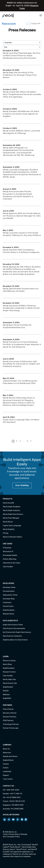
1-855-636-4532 (12, 790)
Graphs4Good (8, 760)
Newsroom (9, 24)
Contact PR (36, 24)
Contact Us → (9, 786)
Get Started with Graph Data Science (17, 632)
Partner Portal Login (11, 728)
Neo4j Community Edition (12, 537)
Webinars (6, 695)
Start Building (22, 485)
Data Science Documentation (14, 628)
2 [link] (17, 441)
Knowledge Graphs (10, 555)
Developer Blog (9, 599)
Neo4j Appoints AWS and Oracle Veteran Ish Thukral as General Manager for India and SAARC (22, 216)
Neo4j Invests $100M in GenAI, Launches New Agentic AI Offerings (21, 132)
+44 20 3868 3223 (13, 797)
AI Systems (7, 548)
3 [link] (20, 441)
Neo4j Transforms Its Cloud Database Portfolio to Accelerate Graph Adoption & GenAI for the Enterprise (22, 344)
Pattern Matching (10, 559)
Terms (5, 834)
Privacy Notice (14, 834)
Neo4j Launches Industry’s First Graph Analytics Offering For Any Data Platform (22, 234)
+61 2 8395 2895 (17, 809)
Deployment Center (10, 595)
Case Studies (8, 567)
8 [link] (27, 441)
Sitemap (24, 834)
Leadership (7, 771)
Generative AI (8, 551)
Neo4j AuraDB (8, 503)
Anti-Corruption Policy (11, 837)
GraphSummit (8, 687)
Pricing (6, 533)
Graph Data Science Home (13, 625)
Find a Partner (8, 709)
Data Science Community (12, 636)
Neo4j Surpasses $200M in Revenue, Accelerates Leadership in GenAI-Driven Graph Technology (21, 308)
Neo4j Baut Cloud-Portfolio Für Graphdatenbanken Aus (17, 326)
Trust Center (8, 779)
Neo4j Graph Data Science (13, 514)
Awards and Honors (10, 756)
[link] (31, 441)
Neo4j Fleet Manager (11, 518)
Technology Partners (11, 724)
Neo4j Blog (7, 664)
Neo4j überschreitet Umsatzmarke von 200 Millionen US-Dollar (21, 290)
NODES (6, 691)
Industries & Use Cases (11, 563)
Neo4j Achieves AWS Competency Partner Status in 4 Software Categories (21, 251)
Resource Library (9, 661)
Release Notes (8, 614)
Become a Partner (10, 713)
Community (7, 602)
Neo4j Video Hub (9, 679)
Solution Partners (10, 717)
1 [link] (13, 441)
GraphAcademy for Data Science (15, 640)
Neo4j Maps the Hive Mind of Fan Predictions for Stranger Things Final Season (20, 75)
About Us (6, 749)
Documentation (9, 591)
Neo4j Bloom (8, 522)
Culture (6, 768)
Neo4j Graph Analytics (11, 510)
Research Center (9, 672)
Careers (6, 764)
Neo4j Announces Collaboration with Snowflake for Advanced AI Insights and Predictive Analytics (21, 364)
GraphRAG (7, 698)
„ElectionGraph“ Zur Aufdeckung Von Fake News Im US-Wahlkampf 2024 (20, 382)
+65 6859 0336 (17, 805)
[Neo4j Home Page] (8, 16)
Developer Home (9, 587)
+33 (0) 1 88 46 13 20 (17, 801)
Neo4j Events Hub (10, 683)
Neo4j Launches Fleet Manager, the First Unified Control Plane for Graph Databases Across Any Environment (22, 56)
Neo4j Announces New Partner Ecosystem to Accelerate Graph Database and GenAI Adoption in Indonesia (18, 195)
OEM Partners (8, 720)
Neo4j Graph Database (12, 507)
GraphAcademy (9, 610)
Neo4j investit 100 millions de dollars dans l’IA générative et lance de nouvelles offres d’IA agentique (22, 94)
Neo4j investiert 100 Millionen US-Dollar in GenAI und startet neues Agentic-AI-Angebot (21, 114)
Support (6, 775)
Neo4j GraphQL (9, 529)
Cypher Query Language (12, 526)
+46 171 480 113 (16, 794)
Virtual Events (8, 606)
